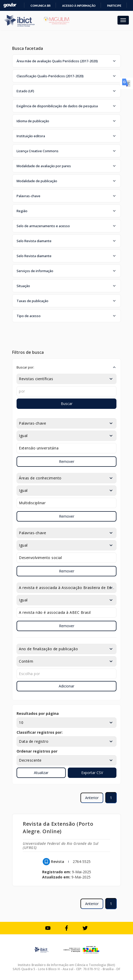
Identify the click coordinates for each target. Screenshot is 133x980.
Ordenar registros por (37, 751)
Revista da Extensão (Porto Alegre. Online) (58, 828)
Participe (114, 6)
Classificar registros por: (40, 732)
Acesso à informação (79, 6)
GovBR (10, 5)
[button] (66, 61)
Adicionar (66, 686)
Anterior (92, 798)
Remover (67, 461)
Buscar (67, 404)
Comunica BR (40, 6)
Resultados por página (38, 713)
